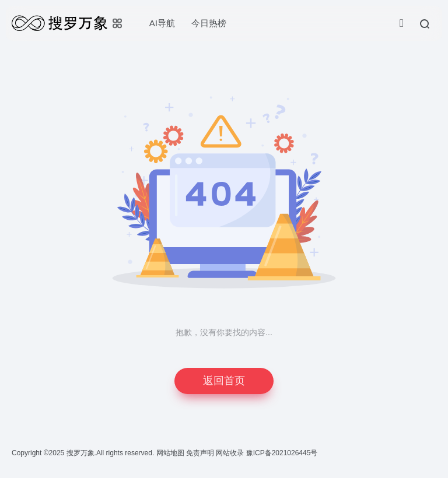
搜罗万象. (80, 453)
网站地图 (171, 453)
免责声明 (201, 453)
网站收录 (231, 453)
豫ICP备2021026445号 (282, 453)
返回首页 (224, 381)
